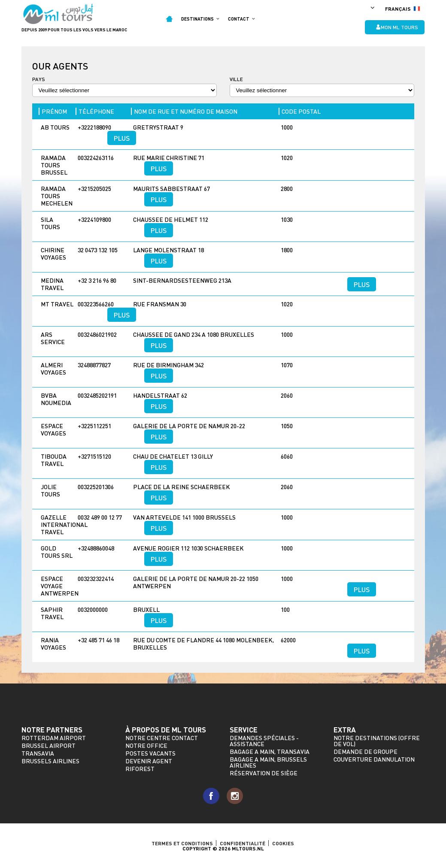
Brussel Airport (49, 746)
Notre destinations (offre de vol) (377, 741)
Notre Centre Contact (162, 738)
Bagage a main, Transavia (270, 752)
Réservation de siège (264, 773)
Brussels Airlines (50, 761)
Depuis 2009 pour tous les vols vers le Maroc (74, 30)
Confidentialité (243, 843)
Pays (39, 79)
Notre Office (146, 746)
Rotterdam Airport (54, 738)
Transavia (38, 753)
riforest (140, 769)
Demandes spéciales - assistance (264, 741)
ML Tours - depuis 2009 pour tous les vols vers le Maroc (59, 14)
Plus (122, 138)
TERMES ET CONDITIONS (182, 843)
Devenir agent (149, 761)
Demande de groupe (366, 752)
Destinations (200, 19)
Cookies (283, 843)
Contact (241, 19)
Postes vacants (150, 753)
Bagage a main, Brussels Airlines (268, 762)
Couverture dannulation (374, 759)
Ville (236, 79)
